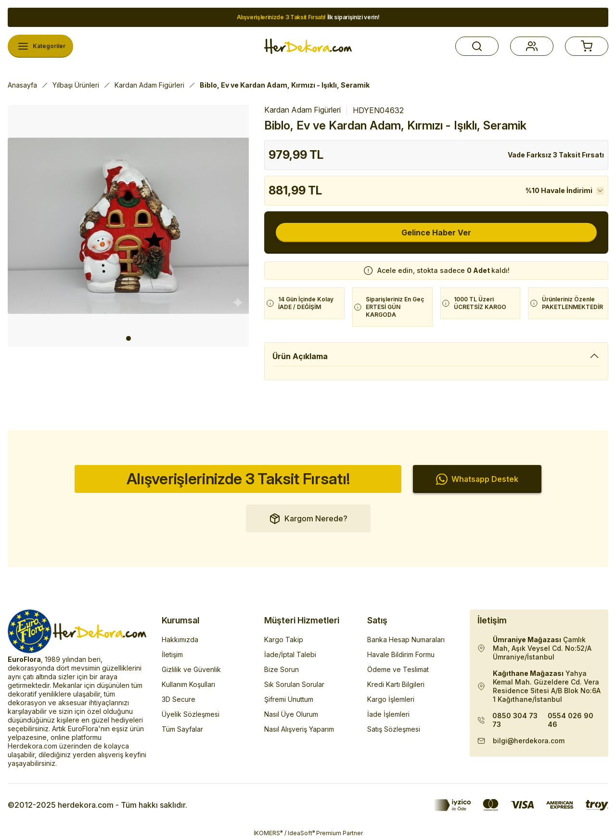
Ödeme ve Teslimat (398, 669)
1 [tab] (128, 338)
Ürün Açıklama (300, 356)
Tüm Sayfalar (182, 729)
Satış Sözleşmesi (394, 729)
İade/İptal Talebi (290, 654)
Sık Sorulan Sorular (294, 684)
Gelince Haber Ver (436, 233)
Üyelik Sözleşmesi (191, 714)
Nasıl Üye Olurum (291, 714)
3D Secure (179, 699)
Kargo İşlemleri (391, 699)
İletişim (172, 654)
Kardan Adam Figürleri (302, 110)
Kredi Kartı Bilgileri (396, 684)
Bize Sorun (282, 669)
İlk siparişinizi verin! (308, 17)
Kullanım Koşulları (188, 684)
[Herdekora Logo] (308, 46)
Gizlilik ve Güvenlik (191, 669)
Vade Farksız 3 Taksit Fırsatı (556, 155)
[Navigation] (40, 46)
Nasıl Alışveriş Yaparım (299, 729)
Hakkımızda (180, 640)
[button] (477, 46)
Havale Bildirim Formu (401, 654)
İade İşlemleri (388, 714)
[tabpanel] (128, 226)
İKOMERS (268, 833)
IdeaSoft (301, 833)
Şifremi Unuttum (289, 699)
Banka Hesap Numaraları (406, 640)
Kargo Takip (284, 640)
